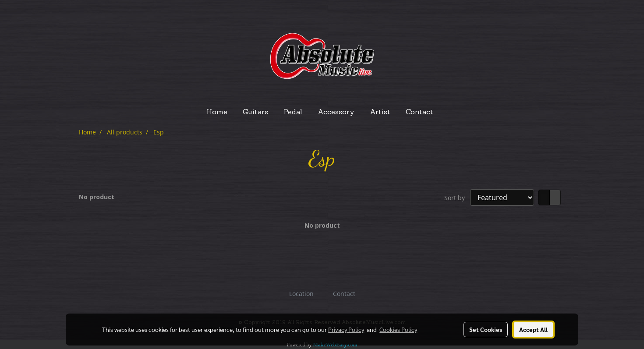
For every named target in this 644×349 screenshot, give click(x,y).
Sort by (457, 198)
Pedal (293, 113)
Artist (380, 113)
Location (301, 294)
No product (97, 197)
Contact (419, 113)
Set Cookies (486, 329)
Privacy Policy (346, 329)
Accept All (533, 329)
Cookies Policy (398, 329)
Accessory (336, 113)
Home (217, 113)
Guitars (255, 113)
